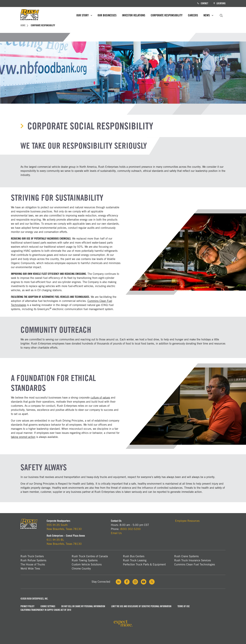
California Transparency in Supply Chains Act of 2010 (46, 610)
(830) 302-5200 (130, 529)
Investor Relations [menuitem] (134, 15)
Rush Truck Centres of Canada (90, 556)
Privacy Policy (27, 606)
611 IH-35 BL (55, 540)
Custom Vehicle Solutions (87, 564)
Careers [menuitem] (193, 15)
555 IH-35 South (57, 525)
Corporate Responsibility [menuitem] (167, 15)
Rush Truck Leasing (135, 560)
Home (24, 25)
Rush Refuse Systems (33, 560)
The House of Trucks (33, 564)
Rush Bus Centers (134, 556)
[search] (221, 15)
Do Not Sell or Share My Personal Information (83, 606)
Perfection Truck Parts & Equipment (144, 564)
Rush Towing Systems (85, 560)
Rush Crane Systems (186, 556)
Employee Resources (187, 521)
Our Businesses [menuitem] (107, 15)
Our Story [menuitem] (84, 15)
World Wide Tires (30, 569)
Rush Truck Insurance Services (193, 560)
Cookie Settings (48, 606)
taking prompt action (23, 437)
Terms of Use (184, 606)
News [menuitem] (208, 15)
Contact (203, 3)
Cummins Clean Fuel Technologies (195, 564)
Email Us (116, 533)
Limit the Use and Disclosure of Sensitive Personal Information (141, 606)
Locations (220, 3)
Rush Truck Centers (32, 556)
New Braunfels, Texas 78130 (64, 529)
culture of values (100, 398)
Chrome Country (81, 569)
